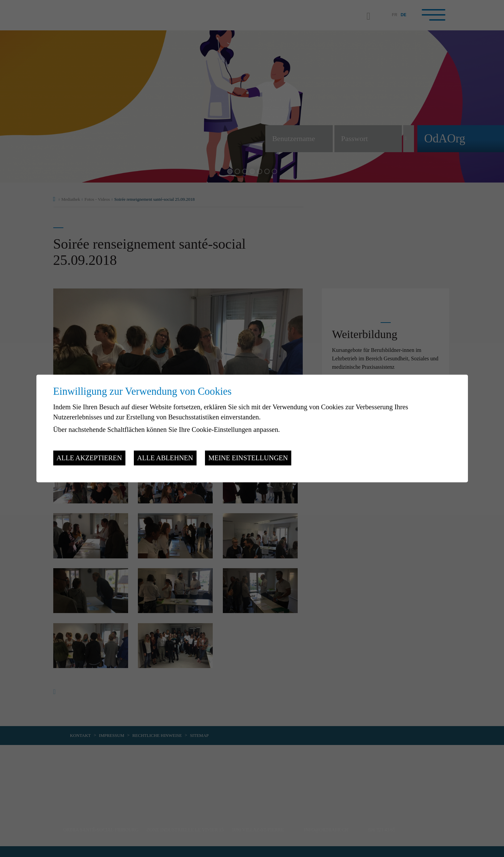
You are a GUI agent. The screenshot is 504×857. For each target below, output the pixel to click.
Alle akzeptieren (89, 458)
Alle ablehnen (165, 458)
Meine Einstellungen (248, 458)
